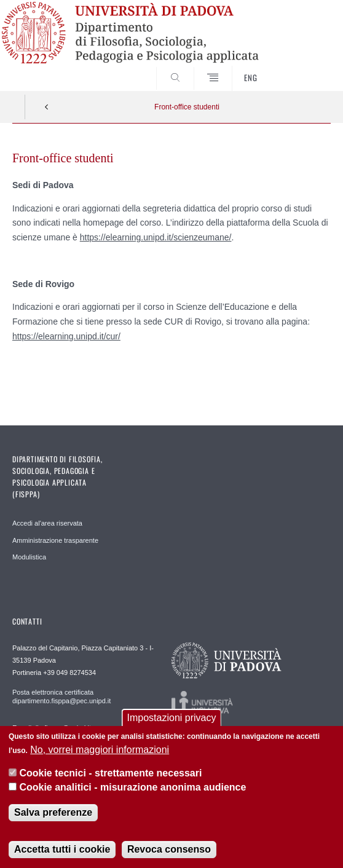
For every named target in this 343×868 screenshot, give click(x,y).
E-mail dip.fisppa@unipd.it (52, 728)
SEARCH (305, 68)
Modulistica (29, 557)
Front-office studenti (187, 107)
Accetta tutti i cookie (62, 849)
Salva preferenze (53, 812)
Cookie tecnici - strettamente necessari (110, 773)
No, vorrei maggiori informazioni (100, 750)
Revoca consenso (169, 849)
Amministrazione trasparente (55, 540)
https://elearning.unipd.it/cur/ (66, 336)
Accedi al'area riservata (47, 523)
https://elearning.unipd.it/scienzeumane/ (156, 237)
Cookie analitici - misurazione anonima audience (132, 787)
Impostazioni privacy (172, 718)
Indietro (47, 107)
